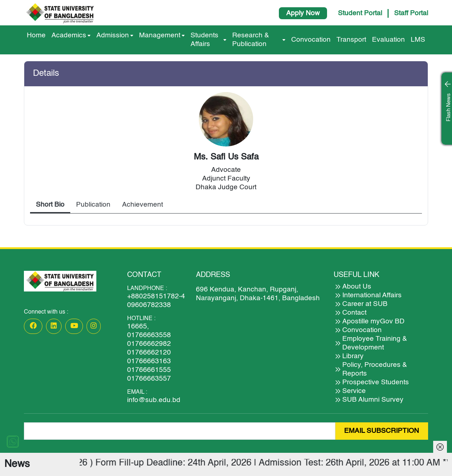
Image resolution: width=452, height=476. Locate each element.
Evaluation (388, 40)
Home (36, 35)
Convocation (311, 40)
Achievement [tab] (143, 205)
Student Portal (360, 13)
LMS (418, 40)
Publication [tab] (93, 205)
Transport (351, 40)
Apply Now (303, 13)
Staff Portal (411, 13)
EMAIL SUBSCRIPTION (382, 431)
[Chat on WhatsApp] (13, 441)
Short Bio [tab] (50, 205)
